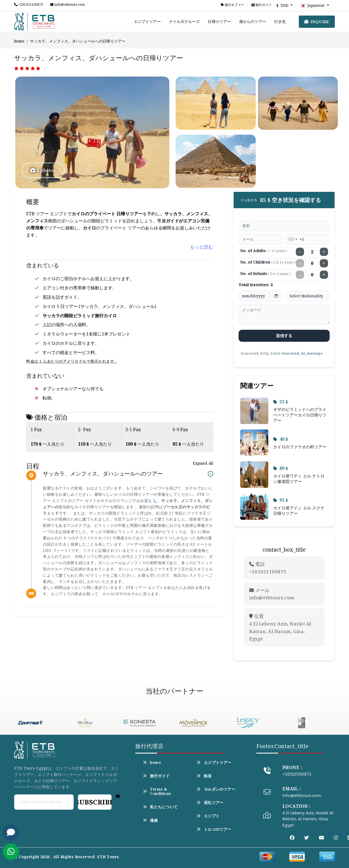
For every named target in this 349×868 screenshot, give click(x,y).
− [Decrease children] (300, 263)
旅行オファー (233, 5)
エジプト (208, 816)
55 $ (281, 402)
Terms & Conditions (157, 791)
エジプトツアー (147, 21)
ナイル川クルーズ (184, 21)
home (19, 41)
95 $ (281, 500)
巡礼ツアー (210, 803)
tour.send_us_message (302, 353)
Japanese (313, 6)
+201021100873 (29, 5)
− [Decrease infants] (300, 275)
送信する (284, 335)
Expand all (203, 463)
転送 (204, 776)
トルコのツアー (214, 829)
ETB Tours (108, 857)
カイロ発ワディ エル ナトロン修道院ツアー (299, 479)
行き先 (280, 21)
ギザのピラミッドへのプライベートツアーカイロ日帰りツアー (300, 415)
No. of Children (268, 262)
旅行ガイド (262, 5)
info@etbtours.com (67, 5)
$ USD (283, 5)
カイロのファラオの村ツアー (300, 447)
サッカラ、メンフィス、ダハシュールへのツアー (103, 474)
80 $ (281, 468)
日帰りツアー (219, 21)
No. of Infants (265, 273)
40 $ (281, 439)
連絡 (150, 820)
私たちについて (160, 807)
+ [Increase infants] (324, 275)
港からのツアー (253, 21)
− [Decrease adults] (300, 252)
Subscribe (95, 802)
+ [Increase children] (324, 263)
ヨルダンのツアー (216, 789)
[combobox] (293, 239)
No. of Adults (264, 251)
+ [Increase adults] (324, 252)
